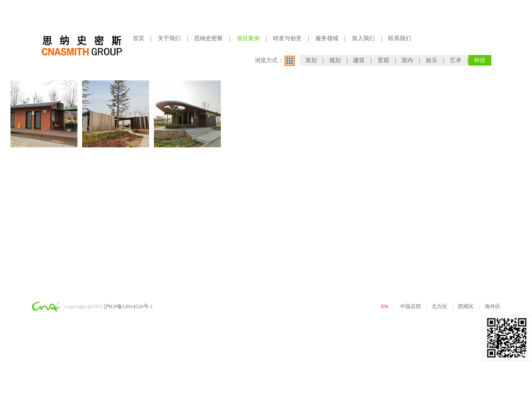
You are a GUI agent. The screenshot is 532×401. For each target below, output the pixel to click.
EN (385, 306)
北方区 (440, 306)
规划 (335, 60)
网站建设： (45, 318)
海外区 (493, 306)
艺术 (456, 60)
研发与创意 (287, 38)
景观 (383, 60)
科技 (480, 60)
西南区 (466, 306)
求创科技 (69, 318)
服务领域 (327, 38)
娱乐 (432, 60)
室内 (407, 60)
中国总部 (411, 306)
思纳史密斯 (208, 38)
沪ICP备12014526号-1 (128, 306)
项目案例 (248, 38)
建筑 (359, 60)
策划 (311, 60)
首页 (139, 38)
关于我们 (169, 38)
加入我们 (363, 38)
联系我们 (400, 38)
